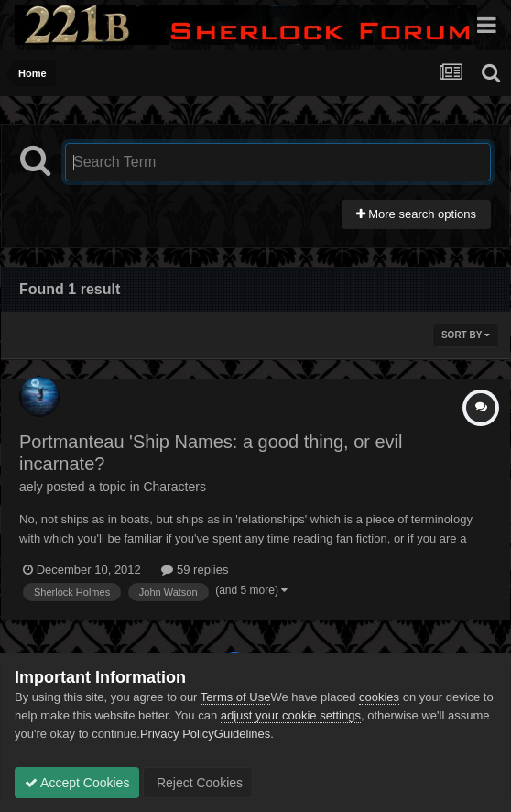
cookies (379, 697)
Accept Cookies (77, 783)
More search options (416, 214)
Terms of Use (236, 697)
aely (31, 487)
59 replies (195, 570)
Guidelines (242, 734)
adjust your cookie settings (291, 715)
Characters (174, 487)
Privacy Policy (177, 734)
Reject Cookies (198, 783)
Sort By (466, 335)
